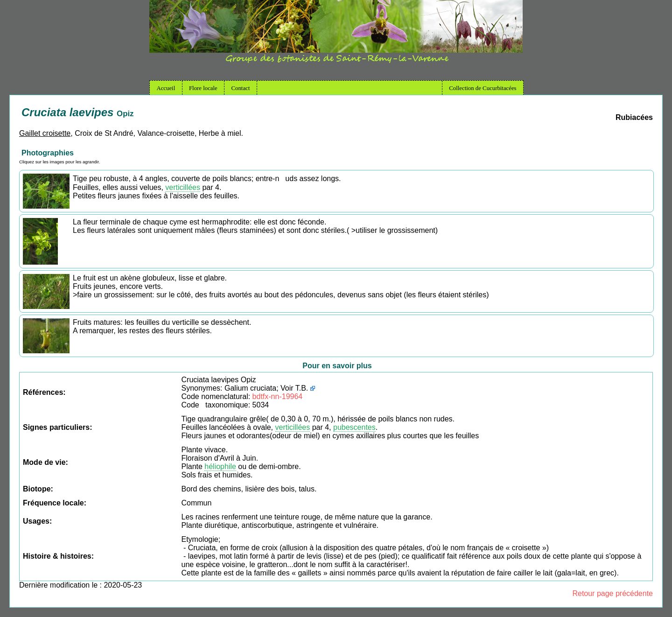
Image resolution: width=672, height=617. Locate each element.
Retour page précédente (612, 593)
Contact (241, 88)
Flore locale (203, 88)
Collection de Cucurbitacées (483, 88)
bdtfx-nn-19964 (278, 396)
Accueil (166, 88)
